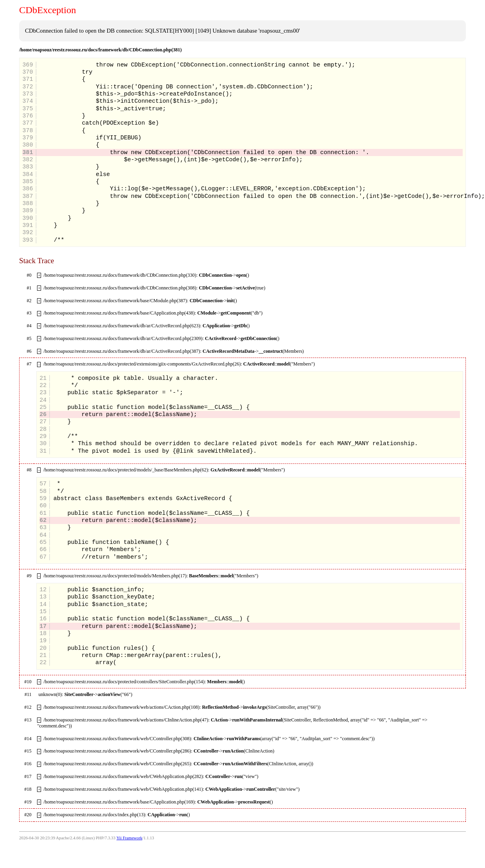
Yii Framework (129, 838)
